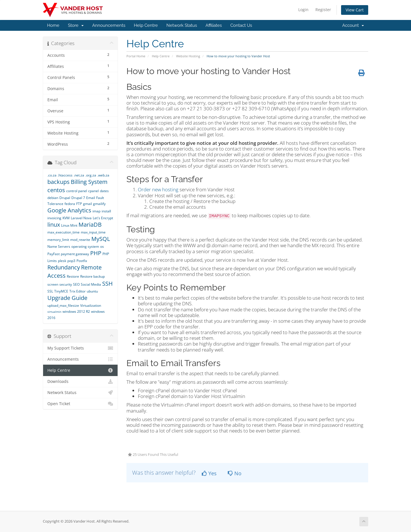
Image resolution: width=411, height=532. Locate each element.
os (102, 246)
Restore (73, 276)
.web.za (103, 175)
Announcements (109, 25)
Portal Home (136, 56)
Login (303, 10)
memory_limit (58, 240)
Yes (209, 473)
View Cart (355, 10)
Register (323, 10)
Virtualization (91, 305)
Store (76, 25)
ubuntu (92, 291)
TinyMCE (61, 291)
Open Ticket (80, 404)
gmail (87, 204)
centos (56, 190)
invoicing (54, 218)
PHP (96, 253)
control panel (77, 191)
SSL (50, 291)
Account (353, 25)
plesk (62, 261)
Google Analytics (69, 210)
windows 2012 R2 (76, 311)
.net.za (79, 175)
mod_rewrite (80, 240)
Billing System (89, 182)
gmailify (99, 204)
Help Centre (146, 25)
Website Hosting (188, 56)
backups (59, 182)
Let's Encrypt (103, 218)
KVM (66, 218)
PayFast (54, 254)
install (106, 211)
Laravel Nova (81, 218)
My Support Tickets (80, 348)
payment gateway (75, 254)
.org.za (91, 175)
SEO (76, 284)
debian (53, 198)
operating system (85, 246)
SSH (107, 284)
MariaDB (90, 225)
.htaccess (65, 175)
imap (96, 211)
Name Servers (59, 246)
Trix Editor (77, 291)
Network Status (182, 25)
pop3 (71, 261)
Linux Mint (69, 225)
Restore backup (92, 276)
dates (104, 191)
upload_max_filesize (63, 305)
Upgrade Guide (67, 298)
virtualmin (54, 312)
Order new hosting (158, 189)
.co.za (52, 175)
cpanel (93, 191)
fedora (70, 204)
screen (53, 284)
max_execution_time (64, 232)
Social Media (91, 284)
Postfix (82, 261)
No (235, 473)
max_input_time (93, 232)
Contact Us (241, 25)
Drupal (65, 198)
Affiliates (214, 25)
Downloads (80, 381)
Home (53, 25)
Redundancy (64, 267)
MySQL (101, 239)
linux (54, 225)
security (66, 284)
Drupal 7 (78, 198)
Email (91, 198)
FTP (79, 204)
